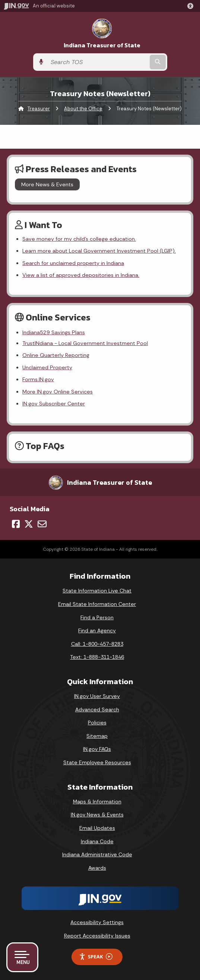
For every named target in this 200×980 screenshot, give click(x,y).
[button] (192, 6)
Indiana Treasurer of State (102, 45)
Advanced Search (97, 709)
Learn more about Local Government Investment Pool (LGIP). (99, 251)
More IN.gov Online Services (58, 392)
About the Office (83, 109)
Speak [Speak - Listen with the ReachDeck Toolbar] (96, 957)
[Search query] (98, 62)
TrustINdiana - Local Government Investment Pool (85, 343)
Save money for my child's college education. (79, 239)
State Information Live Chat (97, 591)
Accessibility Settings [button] (97, 922)
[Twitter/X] (29, 524)
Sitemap (97, 736)
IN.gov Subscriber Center (54, 404)
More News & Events (47, 184)
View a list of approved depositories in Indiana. (81, 275)
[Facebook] (16, 524)
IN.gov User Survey (97, 696)
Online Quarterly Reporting (56, 355)
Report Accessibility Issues (97, 936)
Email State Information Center (97, 604)
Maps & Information (97, 802)
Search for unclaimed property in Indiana (73, 263)
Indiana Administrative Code (97, 854)
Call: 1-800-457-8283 (97, 644)
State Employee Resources (97, 762)
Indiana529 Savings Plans (54, 332)
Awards (97, 868)
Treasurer (39, 109)
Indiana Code (97, 841)
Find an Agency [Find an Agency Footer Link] (97, 630)
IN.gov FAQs (97, 749)
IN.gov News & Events (97, 815)
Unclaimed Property (47, 367)
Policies (97, 723)
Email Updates (97, 828)
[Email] (42, 524)
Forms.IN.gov (38, 379)
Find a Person (97, 617)
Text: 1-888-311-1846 (97, 657)
